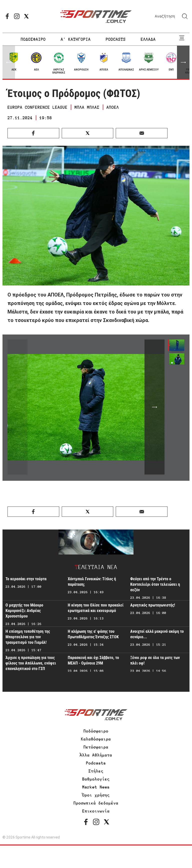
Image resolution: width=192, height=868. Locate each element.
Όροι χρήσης (96, 795)
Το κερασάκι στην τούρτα (26, 579)
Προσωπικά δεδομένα (96, 803)
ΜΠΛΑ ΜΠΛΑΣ (87, 107)
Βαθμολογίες (96, 779)
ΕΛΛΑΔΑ (148, 39)
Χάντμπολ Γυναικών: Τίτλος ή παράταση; (92, 582)
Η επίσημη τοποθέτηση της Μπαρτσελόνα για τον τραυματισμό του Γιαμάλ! (28, 637)
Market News (96, 787)
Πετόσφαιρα (96, 747)
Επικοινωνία (96, 811)
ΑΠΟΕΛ (113, 107)
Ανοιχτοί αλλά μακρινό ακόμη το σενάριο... (157, 634)
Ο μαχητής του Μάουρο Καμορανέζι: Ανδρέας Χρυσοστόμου (24, 611)
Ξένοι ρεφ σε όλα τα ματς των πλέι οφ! (155, 660)
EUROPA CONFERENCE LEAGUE (37, 107)
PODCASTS (116, 39)
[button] (183, 62)
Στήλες (96, 771)
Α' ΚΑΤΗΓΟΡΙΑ (76, 39)
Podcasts (96, 763)
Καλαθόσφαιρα (96, 739)
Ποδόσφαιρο (96, 731)
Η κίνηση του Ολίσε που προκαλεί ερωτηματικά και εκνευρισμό (96, 608)
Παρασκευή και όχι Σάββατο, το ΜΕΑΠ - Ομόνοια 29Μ (93, 660)
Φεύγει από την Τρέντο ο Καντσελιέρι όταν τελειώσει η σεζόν (155, 584)
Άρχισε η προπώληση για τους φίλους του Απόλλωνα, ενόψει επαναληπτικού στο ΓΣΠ (31, 663)
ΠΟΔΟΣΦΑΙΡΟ (33, 39)
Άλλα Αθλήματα (96, 755)
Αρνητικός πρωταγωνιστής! (153, 605)
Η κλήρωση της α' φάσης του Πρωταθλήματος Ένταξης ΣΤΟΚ (93, 634)
